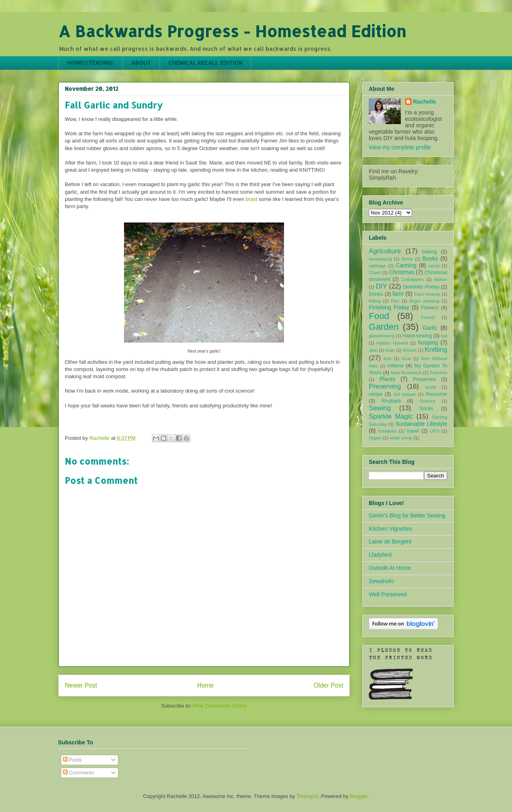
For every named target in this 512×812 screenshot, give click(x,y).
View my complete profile (400, 147)
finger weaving (425, 301)
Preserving (385, 386)
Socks (426, 409)
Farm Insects (427, 294)
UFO (435, 431)
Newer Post (81, 685)
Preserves (424, 379)
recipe (376, 394)
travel (413, 431)
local (406, 359)
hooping (428, 343)
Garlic (430, 328)
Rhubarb (391, 401)
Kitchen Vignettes (391, 529)
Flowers (430, 308)
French (428, 317)
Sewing (380, 408)
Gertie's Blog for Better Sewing (407, 515)
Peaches (438, 373)
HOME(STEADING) (91, 63)
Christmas (402, 272)
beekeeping (380, 259)
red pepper (404, 394)
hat (444, 336)
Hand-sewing (417, 336)
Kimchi (410, 350)
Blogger (359, 796)
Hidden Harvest (392, 343)
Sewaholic (382, 581)
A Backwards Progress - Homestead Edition (232, 31)
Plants (387, 379)
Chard (375, 273)
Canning (406, 265)
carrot (434, 266)
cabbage (377, 266)
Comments (78, 773)
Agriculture (385, 251)
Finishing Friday (389, 307)
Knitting (436, 350)
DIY (381, 286)
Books (430, 259)
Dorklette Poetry (421, 287)
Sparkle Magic (391, 416)
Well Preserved (388, 594)
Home (206, 685)
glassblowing (382, 336)
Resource (436, 394)
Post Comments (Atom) (220, 706)
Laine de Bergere (390, 541)
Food (379, 316)
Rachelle (425, 102)
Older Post (328, 685)
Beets (407, 259)
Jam (373, 350)
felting (375, 301)
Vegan (375, 438)
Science (428, 401)
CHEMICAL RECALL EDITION (205, 63)
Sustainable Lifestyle (421, 424)
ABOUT (141, 63)
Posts (72, 760)
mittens (396, 366)
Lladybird (380, 555)
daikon (441, 279)
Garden (384, 327)
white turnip (401, 438)
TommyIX (307, 796)
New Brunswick (406, 373)
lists (387, 359)
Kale (390, 350)
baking (429, 252)
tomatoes (388, 431)
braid (251, 199)
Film (395, 301)
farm (398, 294)
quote (431, 387)
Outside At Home (390, 568)
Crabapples (413, 279)
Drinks (376, 294)
